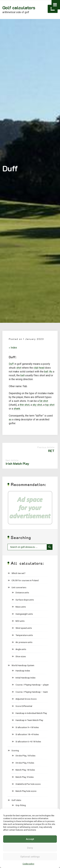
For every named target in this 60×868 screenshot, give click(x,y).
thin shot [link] (25, 405)
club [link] (36, 368)
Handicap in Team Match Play (29, 720)
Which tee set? (18, 573)
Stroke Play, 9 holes (25, 763)
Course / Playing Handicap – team (32, 692)
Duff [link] (11, 364)
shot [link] (19, 368)
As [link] (51, 372)
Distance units (22, 593)
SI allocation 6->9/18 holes (28, 742)
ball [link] (46, 372)
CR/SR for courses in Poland (25, 580)
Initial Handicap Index (26, 678)
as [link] (10, 419)
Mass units (21, 607)
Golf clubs (16, 800)
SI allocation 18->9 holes (27, 734)
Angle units (21, 649)
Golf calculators (19, 8)
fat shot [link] (44, 401)
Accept (30, 839)
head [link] (42, 368)
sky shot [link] (37, 405)
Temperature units (24, 635)
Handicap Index (23, 671)
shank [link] (17, 409)
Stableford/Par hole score (28, 784)
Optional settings (30, 857)
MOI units (20, 621)
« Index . (13, 350)
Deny (30, 848)
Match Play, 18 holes (25, 770)
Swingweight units (24, 614)
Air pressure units (24, 642)
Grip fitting (21, 805)
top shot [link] (50, 405)
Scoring (15, 750)
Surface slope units (25, 600)
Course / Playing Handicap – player (32, 685)
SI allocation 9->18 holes (27, 727)
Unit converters (19, 587)
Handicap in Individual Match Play (31, 713)
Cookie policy (28, 864)
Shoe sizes (21, 656)
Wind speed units (24, 628)
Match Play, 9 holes (25, 777)
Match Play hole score (26, 791)
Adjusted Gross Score (26, 699)
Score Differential (24, 706)
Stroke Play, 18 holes (25, 756)
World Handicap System (23, 665)
